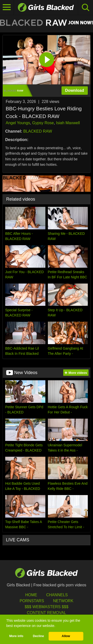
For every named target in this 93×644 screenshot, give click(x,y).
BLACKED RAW (38, 131)
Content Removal (46, 613)
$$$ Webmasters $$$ (46, 607)
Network (63, 601)
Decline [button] (38, 636)
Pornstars (32, 601)
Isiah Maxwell (68, 123)
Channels (57, 595)
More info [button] (16, 636)
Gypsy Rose (43, 123)
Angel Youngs (18, 123)
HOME (31, 595)
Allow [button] (66, 636)
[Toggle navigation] (7, 7)
